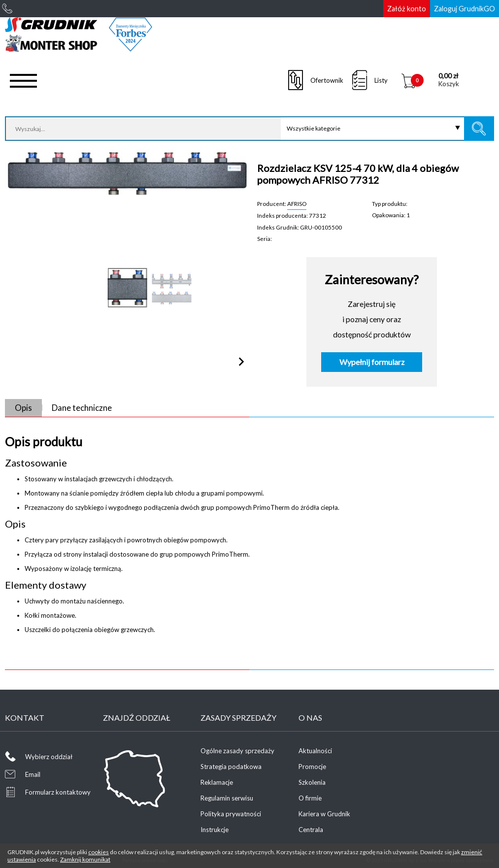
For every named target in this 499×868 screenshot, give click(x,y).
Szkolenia (312, 782)
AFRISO (297, 203)
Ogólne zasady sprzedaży (237, 751)
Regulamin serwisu (227, 798)
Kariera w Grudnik (324, 814)
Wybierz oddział (49, 757)
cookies (99, 852)
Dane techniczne (82, 408)
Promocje (312, 767)
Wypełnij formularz (372, 362)
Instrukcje (215, 830)
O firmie (310, 798)
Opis (23, 408)
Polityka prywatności (231, 814)
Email (33, 774)
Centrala (311, 830)
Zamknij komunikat (85, 859)
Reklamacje (217, 782)
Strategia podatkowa (231, 767)
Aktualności (315, 751)
